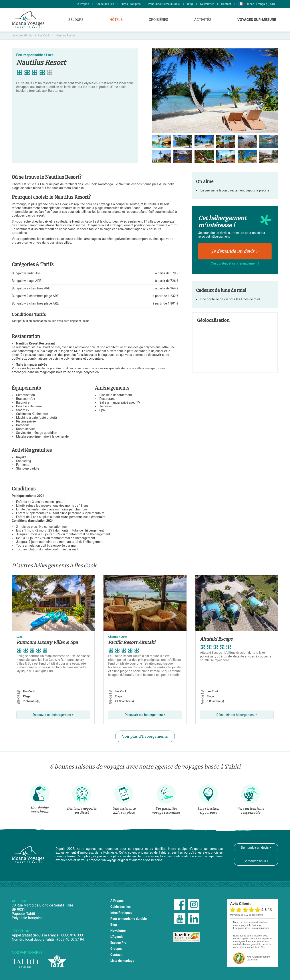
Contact (226, 4)
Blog (190, 4)
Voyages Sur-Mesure (257, 20)
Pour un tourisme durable (164, 4)
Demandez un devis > (256, 848)
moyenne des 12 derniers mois (247, 915)
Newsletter (207, 4)
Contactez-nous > (256, 861)
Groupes (116, 949)
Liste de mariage (122, 961)
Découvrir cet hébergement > (53, 715)
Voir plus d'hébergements (145, 736)
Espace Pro (118, 943)
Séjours (76, 20)
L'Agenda (117, 937)
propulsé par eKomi (258, 958)
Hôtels (116, 20)
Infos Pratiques (131, 4)
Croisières (158, 20)
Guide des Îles (105, 4)
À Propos (83, 4)
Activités (203, 20)
